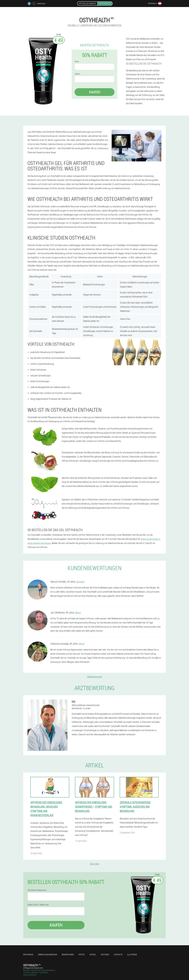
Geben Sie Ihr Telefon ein (38, 905)
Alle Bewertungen (94, 677)
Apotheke (105, 954)
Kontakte (118, 954)
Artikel (93, 954)
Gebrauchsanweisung (48, 954)
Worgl (78, 612)
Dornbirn (80, 582)
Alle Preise (132, 954)
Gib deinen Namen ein (37, 890)
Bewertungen (68, 954)
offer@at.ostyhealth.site (33, 968)
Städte (82, 954)
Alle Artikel (94, 864)
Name (77, 61)
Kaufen (95, 92)
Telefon (77, 74)
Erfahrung (28, 954)
